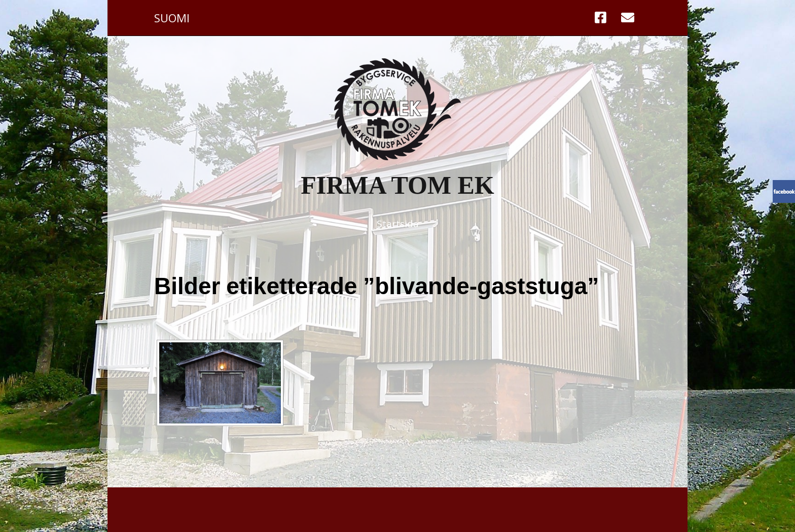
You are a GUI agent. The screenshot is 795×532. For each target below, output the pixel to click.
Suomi (172, 18)
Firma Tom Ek (397, 185)
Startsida (398, 224)
